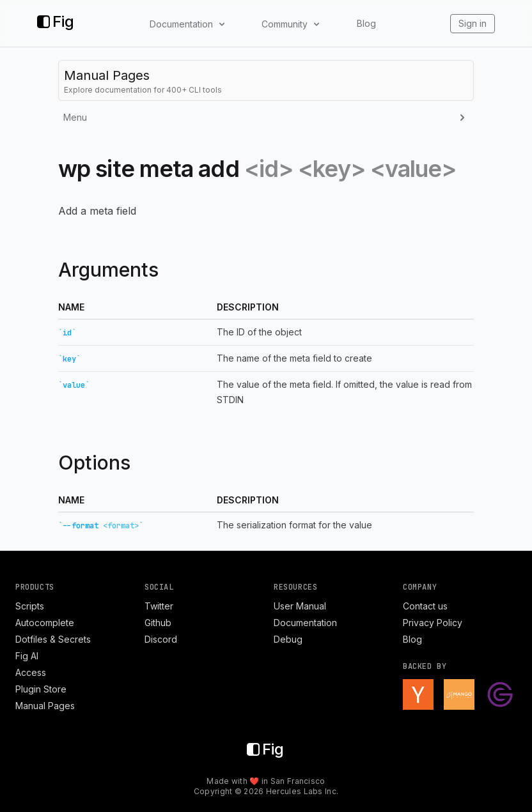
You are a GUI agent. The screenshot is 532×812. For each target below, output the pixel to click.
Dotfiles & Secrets (53, 639)
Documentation (305, 623)
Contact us (425, 606)
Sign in (473, 23)
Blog (366, 23)
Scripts (30, 606)
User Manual (300, 606)
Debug (288, 639)
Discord (161, 639)
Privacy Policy (433, 623)
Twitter (159, 606)
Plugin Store (41, 689)
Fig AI (27, 656)
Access (31, 672)
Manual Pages (45, 706)
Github (158, 623)
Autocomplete (45, 623)
